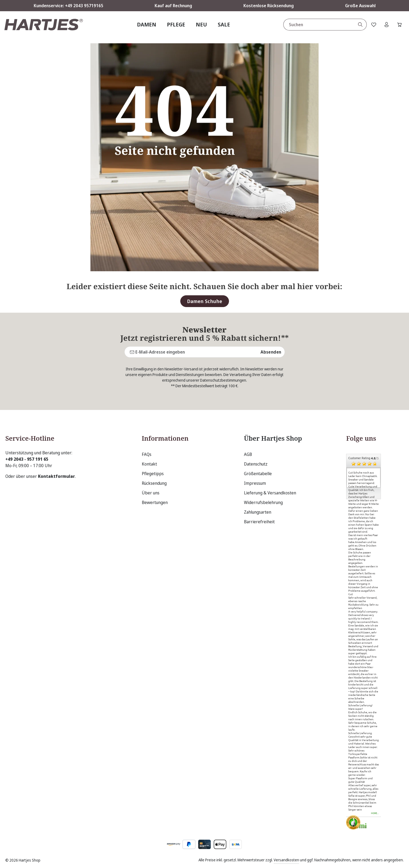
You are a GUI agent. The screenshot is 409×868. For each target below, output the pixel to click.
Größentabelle (258, 474)
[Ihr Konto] (386, 25)
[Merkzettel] (372, 25)
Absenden (271, 352)
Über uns (151, 493)
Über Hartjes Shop (270, 438)
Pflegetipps (153, 474)
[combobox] (317, 25)
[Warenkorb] (399, 25)
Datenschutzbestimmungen (223, 380)
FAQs (147, 454)
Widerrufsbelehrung (263, 502)
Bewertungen (155, 502)
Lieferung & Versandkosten (270, 493)
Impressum (255, 483)
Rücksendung (154, 483)
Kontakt (149, 464)
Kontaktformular (56, 476)
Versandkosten (286, 860)
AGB (248, 454)
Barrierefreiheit (259, 522)
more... (375, 813)
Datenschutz (256, 464)
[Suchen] (359, 25)
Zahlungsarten (258, 512)
